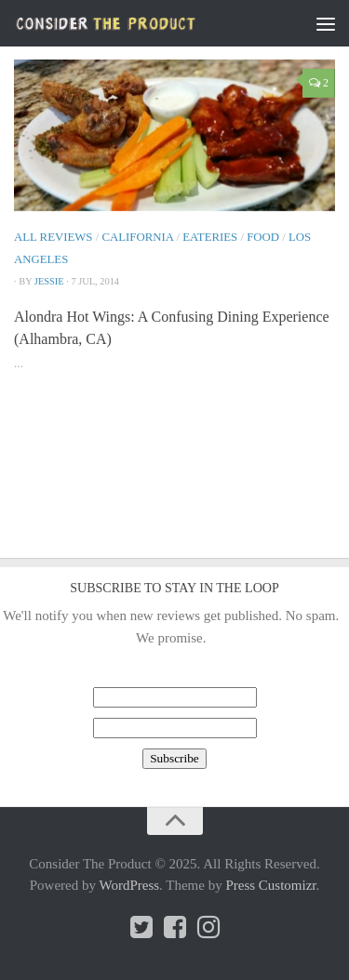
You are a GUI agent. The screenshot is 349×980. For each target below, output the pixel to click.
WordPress (129, 885)
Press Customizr (270, 885)
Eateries (210, 237)
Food (263, 237)
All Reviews (53, 237)
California (137, 237)
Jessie (49, 281)
